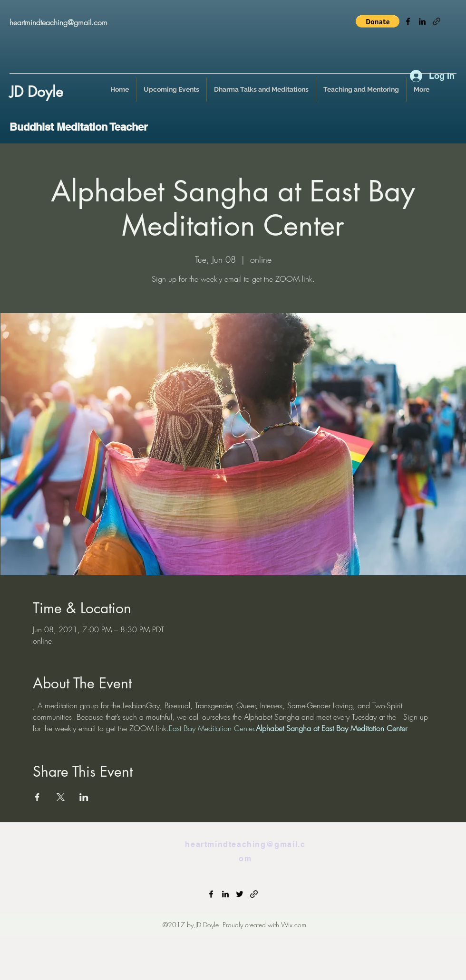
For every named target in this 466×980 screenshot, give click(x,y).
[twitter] (240, 894)
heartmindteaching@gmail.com (58, 22)
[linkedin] (422, 21)
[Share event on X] (61, 797)
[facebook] (408, 21)
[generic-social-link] (437, 21)
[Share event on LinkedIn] (84, 797)
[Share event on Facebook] (37, 797)
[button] (378, 21)
